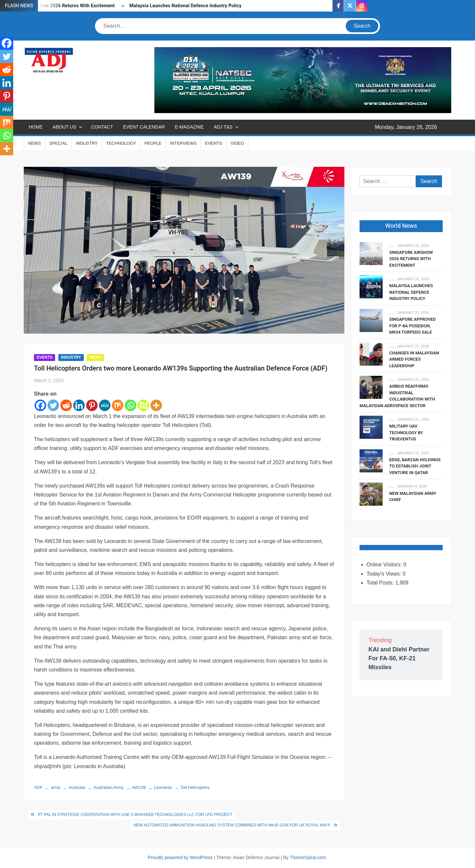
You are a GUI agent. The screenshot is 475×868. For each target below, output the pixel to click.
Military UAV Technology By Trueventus (406, 433)
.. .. (392, 246)
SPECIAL (58, 143)
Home (36, 127)
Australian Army (108, 787)
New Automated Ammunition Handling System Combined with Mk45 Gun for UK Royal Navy (232, 825)
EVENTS (214, 143)
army (56, 787)
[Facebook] (40, 405)
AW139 (139, 787)
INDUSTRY (87, 143)
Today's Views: (384, 574)
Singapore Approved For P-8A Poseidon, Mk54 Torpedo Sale (412, 326)
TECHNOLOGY (121, 143)
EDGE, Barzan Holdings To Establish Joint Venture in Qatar (415, 466)
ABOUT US (64, 127)
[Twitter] (53, 405)
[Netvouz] (143, 405)
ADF (38, 787)
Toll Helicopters (195, 787)
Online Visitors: (385, 565)
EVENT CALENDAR (144, 127)
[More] (156, 405)
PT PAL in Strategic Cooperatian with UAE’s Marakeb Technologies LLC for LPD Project (135, 815)
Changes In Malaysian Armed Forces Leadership (414, 359)
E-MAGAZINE (189, 127)
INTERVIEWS (183, 143)
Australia (77, 787)
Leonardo (163, 787)
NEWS (34, 143)
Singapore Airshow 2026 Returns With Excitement (411, 259)
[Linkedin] (79, 405)
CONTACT (102, 127)
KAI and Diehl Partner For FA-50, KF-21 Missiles (399, 658)
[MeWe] (105, 405)
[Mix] (118, 405)
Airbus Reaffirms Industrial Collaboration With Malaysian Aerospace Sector (397, 396)
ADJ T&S (223, 127)
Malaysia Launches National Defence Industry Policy (185, 6)
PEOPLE (153, 143)
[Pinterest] (92, 405)
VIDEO (237, 143)
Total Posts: (381, 583)
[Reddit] (66, 405)
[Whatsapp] (130, 405)
